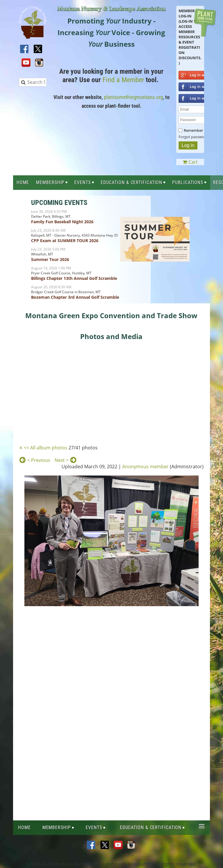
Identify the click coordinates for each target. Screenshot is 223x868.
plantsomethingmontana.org (133, 97)
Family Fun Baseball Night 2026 (62, 222)
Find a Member (123, 80)
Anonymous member (145, 467)
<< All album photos (46, 448)
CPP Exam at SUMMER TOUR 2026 (65, 241)
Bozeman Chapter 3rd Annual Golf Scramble (75, 297)
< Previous (39, 460)
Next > (62, 460)
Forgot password (193, 137)
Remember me (197, 130)
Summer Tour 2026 (50, 259)
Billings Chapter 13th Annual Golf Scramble (74, 278)
